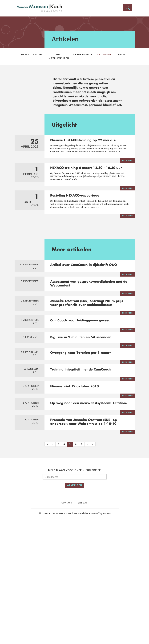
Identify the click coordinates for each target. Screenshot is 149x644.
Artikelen (104, 54)
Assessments (83, 54)
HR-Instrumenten (58, 56)
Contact (121, 54)
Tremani (107, 632)
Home (25, 54)
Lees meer (126, 175)
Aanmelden (75, 604)
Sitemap (84, 622)
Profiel (38, 54)
